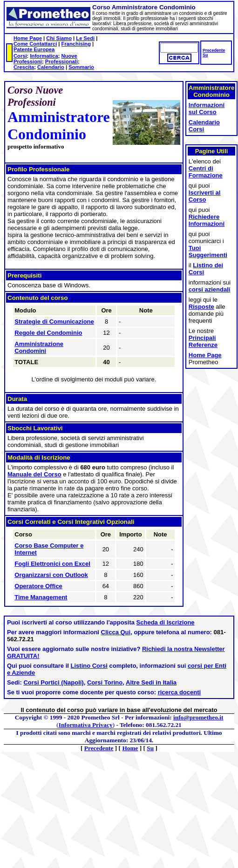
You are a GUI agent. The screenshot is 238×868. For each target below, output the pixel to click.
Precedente (214, 50)
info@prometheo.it (198, 717)
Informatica (44, 56)
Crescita (24, 67)
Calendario (51, 67)
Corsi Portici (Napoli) (53, 682)
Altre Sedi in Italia (151, 682)
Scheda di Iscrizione (166, 622)
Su (205, 55)
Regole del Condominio (48, 333)
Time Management (41, 597)
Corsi (20, 56)
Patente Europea (34, 49)
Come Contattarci (35, 44)
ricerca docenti (180, 692)
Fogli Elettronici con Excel (52, 564)
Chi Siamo (59, 38)
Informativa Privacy (86, 725)
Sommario (81, 67)
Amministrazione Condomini (39, 347)
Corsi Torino (105, 682)
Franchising (76, 44)
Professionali (61, 61)
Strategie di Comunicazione (54, 322)
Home (130, 748)
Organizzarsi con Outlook (51, 575)
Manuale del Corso (34, 474)
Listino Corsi (89, 666)
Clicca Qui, (117, 632)
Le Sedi (85, 38)
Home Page (28, 38)
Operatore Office (38, 586)
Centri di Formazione (206, 172)
